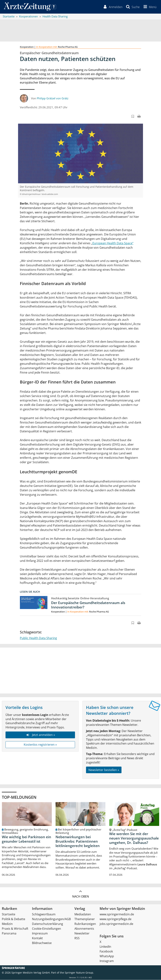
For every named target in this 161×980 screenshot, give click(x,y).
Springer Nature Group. (79, 973)
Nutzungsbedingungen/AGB (51, 919)
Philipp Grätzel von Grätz (53, 98)
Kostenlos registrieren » (40, 745)
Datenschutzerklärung (48, 924)
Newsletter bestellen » (104, 770)
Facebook (106, 952)
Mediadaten (83, 914)
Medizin (7, 924)
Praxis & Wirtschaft (15, 929)
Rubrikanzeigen (85, 924)
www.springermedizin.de (117, 914)
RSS (77, 938)
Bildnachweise (42, 943)
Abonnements (84, 929)
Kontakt (37, 938)
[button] (149, 7)
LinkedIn (105, 947)
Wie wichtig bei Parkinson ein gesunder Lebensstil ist (26, 839)
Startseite (9, 914)
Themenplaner (85, 919)
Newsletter (82, 934)
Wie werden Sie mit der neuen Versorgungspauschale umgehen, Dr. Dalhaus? (134, 838)
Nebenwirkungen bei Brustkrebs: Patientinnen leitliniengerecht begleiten (78, 842)
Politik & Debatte (14, 919)
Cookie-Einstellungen (46, 929)
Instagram (107, 961)
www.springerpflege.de (116, 919)
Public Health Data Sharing (38, 638)
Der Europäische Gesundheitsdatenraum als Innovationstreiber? (88, 605)
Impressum (40, 934)
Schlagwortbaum (44, 914)
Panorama (9, 934)
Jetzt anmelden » (40, 735)
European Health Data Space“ (113, 243)
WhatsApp (107, 956)
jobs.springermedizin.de (116, 924)
